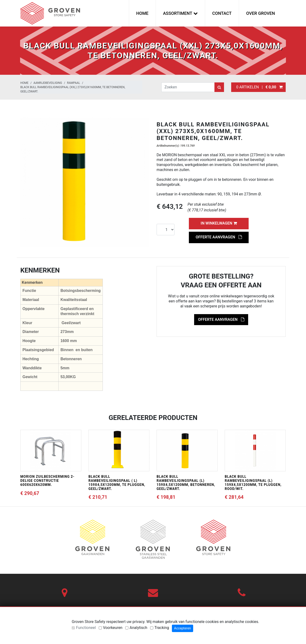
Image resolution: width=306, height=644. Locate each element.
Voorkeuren (113, 628)
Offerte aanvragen (219, 237)
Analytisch (138, 628)
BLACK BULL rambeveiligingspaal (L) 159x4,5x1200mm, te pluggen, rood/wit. (253, 483)
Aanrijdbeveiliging (48, 83)
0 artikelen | (258, 87)
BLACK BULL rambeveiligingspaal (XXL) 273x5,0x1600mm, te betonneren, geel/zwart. (73, 89)
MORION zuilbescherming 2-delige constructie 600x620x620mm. (47, 481)
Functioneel (86, 628)
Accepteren (183, 628)
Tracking (162, 628)
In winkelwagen (219, 223)
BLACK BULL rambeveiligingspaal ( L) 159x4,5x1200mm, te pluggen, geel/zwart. (117, 483)
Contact (222, 13)
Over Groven (261, 13)
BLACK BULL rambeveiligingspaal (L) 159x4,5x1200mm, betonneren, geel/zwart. (186, 483)
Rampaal (74, 83)
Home (142, 13)
